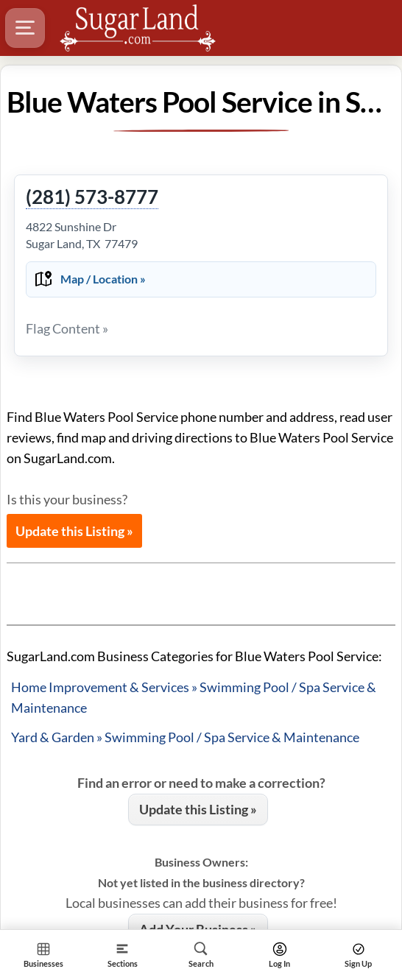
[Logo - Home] (138, 28)
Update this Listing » (74, 531)
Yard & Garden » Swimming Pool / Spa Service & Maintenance (185, 737)
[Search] (201, 955)
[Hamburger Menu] (25, 28)
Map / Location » (103, 279)
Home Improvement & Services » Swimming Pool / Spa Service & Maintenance (194, 697)
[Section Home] (44, 955)
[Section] (123, 955)
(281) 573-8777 (92, 197)
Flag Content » (67, 328)
